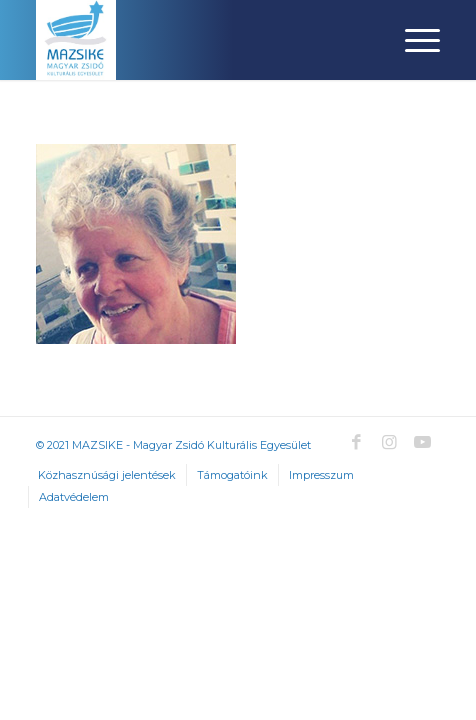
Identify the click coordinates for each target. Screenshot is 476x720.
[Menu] (412, 40)
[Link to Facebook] (356, 442)
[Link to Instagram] (389, 442)
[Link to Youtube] (422, 442)
